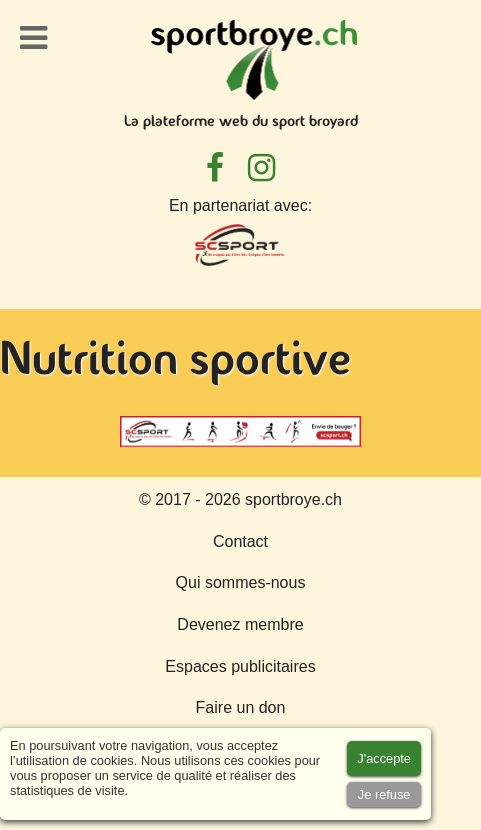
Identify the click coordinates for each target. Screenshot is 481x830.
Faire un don (241, 707)
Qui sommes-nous (241, 582)
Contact (240, 541)
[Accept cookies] (384, 758)
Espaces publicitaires (240, 666)
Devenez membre (240, 624)
